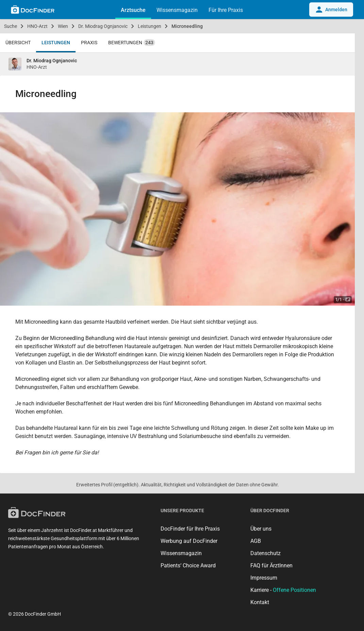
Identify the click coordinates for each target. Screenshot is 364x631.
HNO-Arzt (37, 26)
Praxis (89, 43)
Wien (63, 26)
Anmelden (331, 10)
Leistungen (150, 26)
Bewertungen (132, 43)
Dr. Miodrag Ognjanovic (103, 26)
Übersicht (18, 43)
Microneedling (187, 26)
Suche (11, 26)
